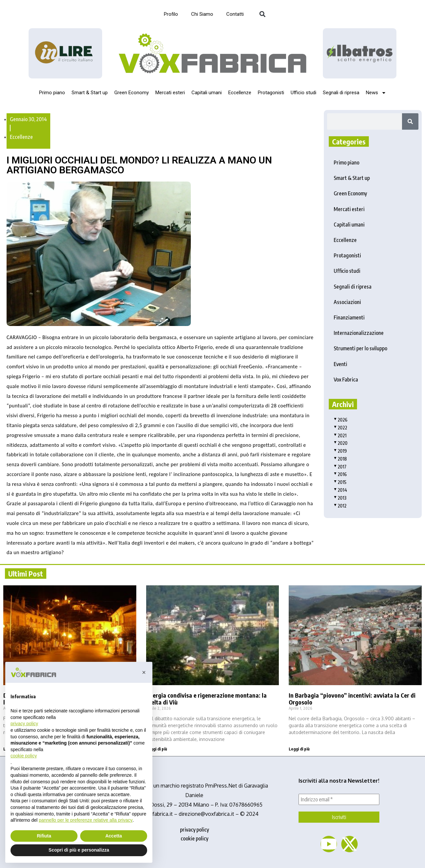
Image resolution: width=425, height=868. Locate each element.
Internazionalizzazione (359, 333)
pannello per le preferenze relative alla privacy (86, 820)
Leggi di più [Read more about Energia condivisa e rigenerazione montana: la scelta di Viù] (157, 749)
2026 (341, 420)
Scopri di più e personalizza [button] (79, 850)
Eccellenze (240, 93)
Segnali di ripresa (341, 93)
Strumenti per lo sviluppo (360, 348)
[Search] (410, 121)
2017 (340, 467)
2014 (340, 490)
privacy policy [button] (24, 724)
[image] (360, 53)
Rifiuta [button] (44, 836)
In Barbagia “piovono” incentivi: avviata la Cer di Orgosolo (352, 699)
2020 (341, 443)
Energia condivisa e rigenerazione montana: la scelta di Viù (206, 699)
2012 (340, 506)
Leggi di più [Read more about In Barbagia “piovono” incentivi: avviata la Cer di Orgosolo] (299, 749)
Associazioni (347, 302)
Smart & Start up (90, 93)
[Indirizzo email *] (339, 799)
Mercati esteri (170, 93)
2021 (340, 435)
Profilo (171, 14)
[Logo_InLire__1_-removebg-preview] (65, 53)
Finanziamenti (349, 317)
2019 (340, 451)
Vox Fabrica (346, 380)
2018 (340, 459)
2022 (340, 428)
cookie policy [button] (24, 756)
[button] (262, 14)
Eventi (340, 364)
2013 (340, 498)
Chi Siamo (202, 14)
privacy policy (194, 830)
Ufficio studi (303, 93)
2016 (340, 474)
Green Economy (132, 93)
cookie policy (194, 838)
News (376, 93)
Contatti (235, 14)
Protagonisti (271, 93)
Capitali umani (207, 93)
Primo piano (52, 93)
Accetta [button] (114, 836)
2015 (340, 482)
